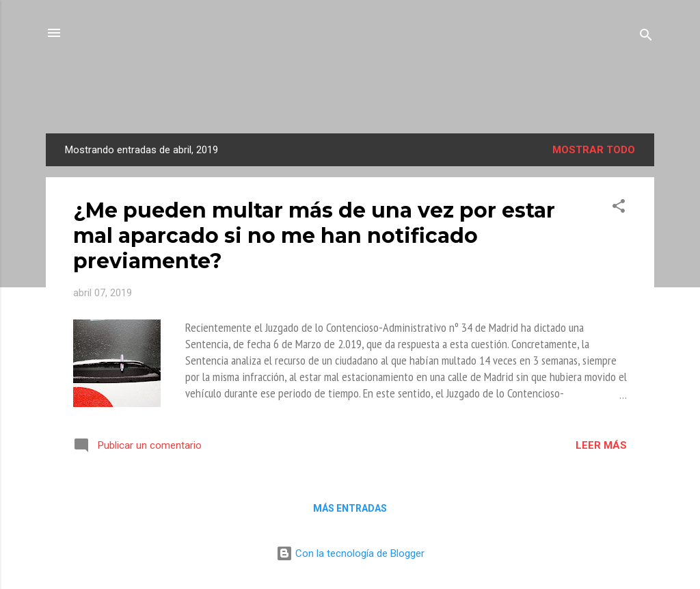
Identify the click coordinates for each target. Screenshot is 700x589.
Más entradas (350, 508)
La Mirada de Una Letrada (350, 93)
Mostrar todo (594, 150)
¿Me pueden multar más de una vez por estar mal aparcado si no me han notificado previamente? (314, 236)
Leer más (601, 445)
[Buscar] (646, 37)
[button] (619, 208)
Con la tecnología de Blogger (350, 553)
